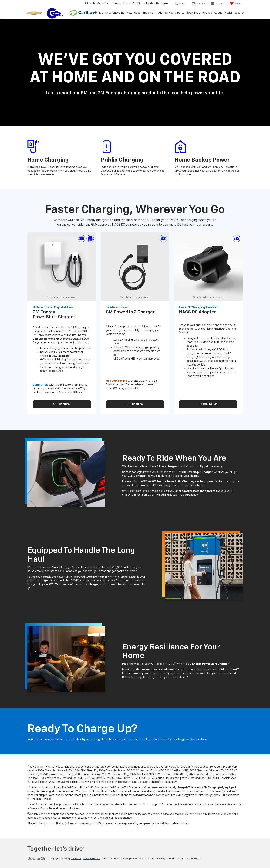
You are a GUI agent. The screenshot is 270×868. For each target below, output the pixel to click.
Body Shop (193, 13)
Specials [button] (148, 13)
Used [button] (137, 13)
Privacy (97, 859)
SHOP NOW (62, 404)
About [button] (218, 13)
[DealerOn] (37, 859)
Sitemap (87, 859)
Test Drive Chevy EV (111, 13)
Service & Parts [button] (174, 13)
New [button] (129, 13)
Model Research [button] (234, 13)
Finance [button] (207, 13)
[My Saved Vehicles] (236, 3)
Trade (159, 13)
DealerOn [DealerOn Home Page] (76, 859)
